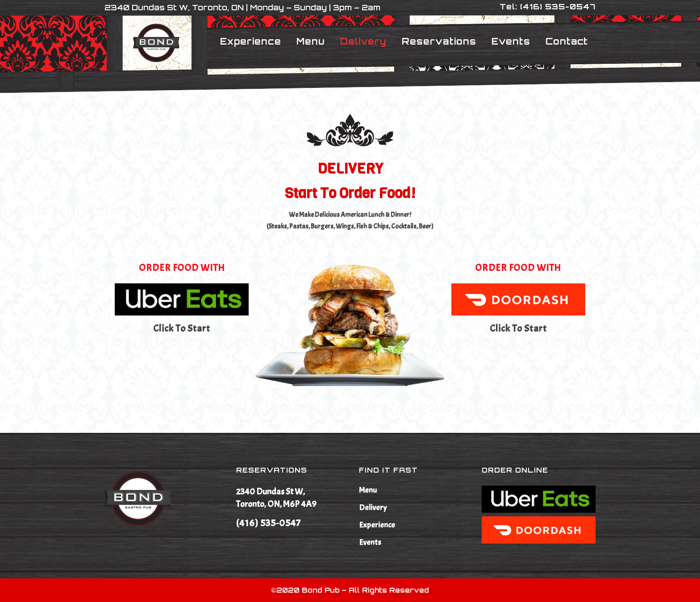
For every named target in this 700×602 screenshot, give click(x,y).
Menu (368, 490)
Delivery (373, 508)
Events (370, 543)
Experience (377, 525)
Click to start (182, 328)
